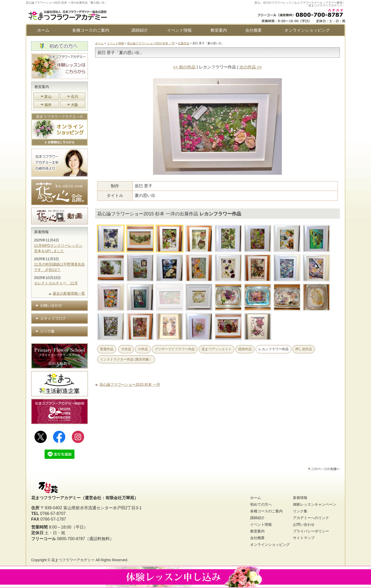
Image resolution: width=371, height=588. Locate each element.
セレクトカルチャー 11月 (56, 284)
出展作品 (183, 43)
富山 (48, 96)
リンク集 (300, 512)
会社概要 (254, 30)
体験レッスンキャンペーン (315, 505)
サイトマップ (304, 538)
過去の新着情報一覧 (69, 294)
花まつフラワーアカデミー (73, 560)
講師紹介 (140, 30)
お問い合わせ (304, 525)
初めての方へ (261, 505)
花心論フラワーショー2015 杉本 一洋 (151, 43)
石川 (74, 96)
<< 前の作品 (184, 67)
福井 (48, 105)
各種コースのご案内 (91, 30)
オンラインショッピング (307, 30)
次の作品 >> (251, 67)
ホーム (43, 30)
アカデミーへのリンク (311, 518)
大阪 (74, 105)
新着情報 (42, 232)
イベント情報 (179, 30)
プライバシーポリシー (311, 532)
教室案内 (219, 30)
